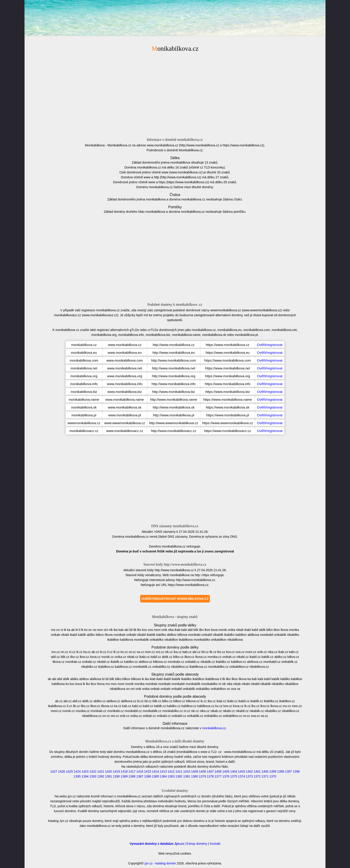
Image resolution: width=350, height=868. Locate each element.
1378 (210, 776)
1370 (273, 776)
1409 (195, 771)
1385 (155, 776)
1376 (226, 776)
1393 (93, 776)
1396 (296, 771)
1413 (163, 771)
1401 (257, 771)
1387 (140, 776)
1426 (61, 771)
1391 (109, 776)
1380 (195, 776)
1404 (234, 771)
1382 (179, 776)
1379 (202, 776)
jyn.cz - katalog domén (160, 863)
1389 (124, 776)
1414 (155, 771)
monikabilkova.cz (214, 728)
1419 (116, 771)
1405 (226, 771)
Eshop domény (197, 844)
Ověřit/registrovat (270, 345)
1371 (265, 776)
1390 (116, 776)
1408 (202, 771)
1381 (187, 776)
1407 (210, 771)
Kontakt (215, 844)
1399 (273, 771)
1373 (249, 776)
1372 (257, 776)
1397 (289, 771)
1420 (109, 771)
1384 (163, 776)
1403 (241, 771)
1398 (281, 771)
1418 (124, 771)
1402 (249, 771)
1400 (265, 771)
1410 (187, 771)
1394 (85, 776)
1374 (241, 776)
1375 (234, 776)
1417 (132, 771)
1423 (85, 771)
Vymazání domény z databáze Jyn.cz (157, 844)
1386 (148, 776)
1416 (140, 771)
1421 (101, 771)
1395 (77, 776)
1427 (54, 771)
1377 (218, 776)
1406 (218, 771)
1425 (69, 771)
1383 (171, 776)
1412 (171, 771)
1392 (101, 776)
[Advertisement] (175, 94)
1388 (132, 776)
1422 (93, 771)
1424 (77, 771)
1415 (148, 771)
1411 (179, 771)
